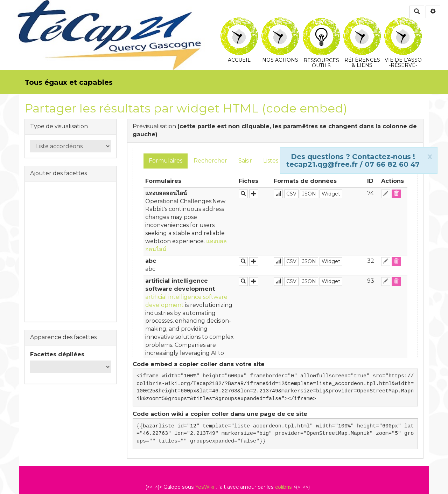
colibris (283, 487)
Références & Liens (362, 22)
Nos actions (280, 22)
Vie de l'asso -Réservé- (403, 22)
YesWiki (205, 487)
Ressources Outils (321, 26)
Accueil (239, 22)
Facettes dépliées (57, 354)
